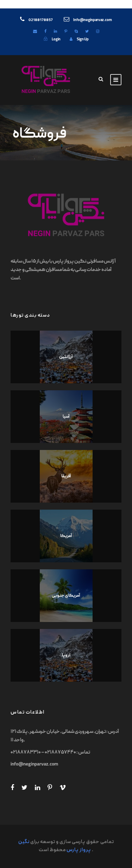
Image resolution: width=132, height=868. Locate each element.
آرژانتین (66, 357)
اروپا (66, 655)
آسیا (66, 417)
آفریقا (66, 476)
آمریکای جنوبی (66, 596)
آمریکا (66, 536)
